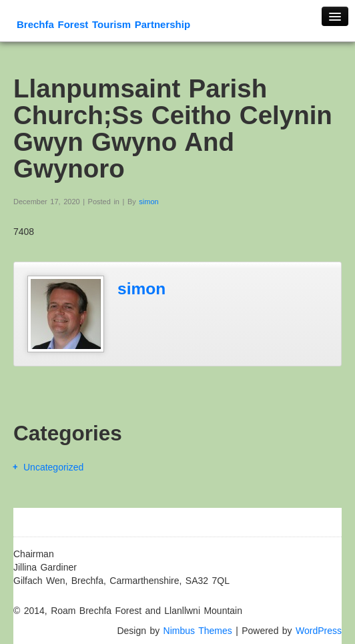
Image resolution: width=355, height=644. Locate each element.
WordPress (319, 631)
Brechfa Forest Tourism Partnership (103, 24)
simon (148, 202)
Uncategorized (53, 467)
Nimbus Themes (198, 631)
